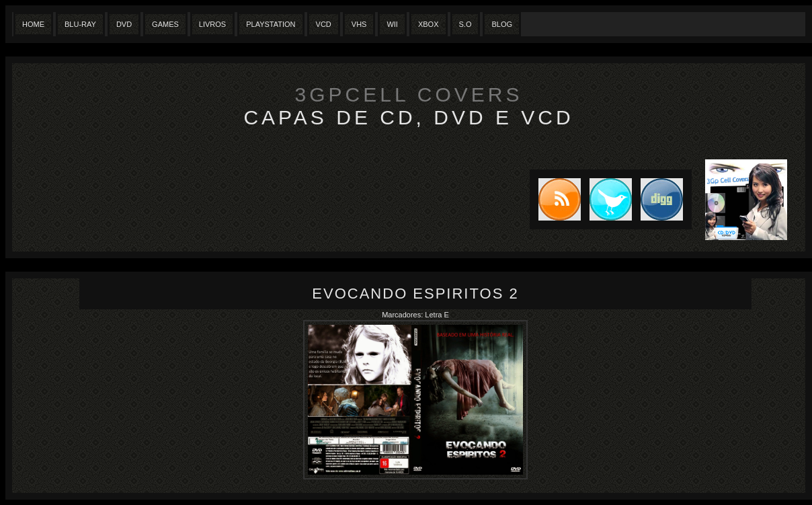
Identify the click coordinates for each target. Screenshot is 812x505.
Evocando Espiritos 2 (415, 294)
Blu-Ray (80, 24)
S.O (465, 24)
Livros (212, 24)
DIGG (662, 199)
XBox (429, 24)
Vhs (359, 24)
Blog (502, 24)
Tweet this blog (606, 199)
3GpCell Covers (409, 94)
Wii (392, 24)
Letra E (437, 315)
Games (165, 24)
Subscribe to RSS (555, 199)
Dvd (124, 24)
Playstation (271, 24)
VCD (324, 24)
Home (33, 24)
